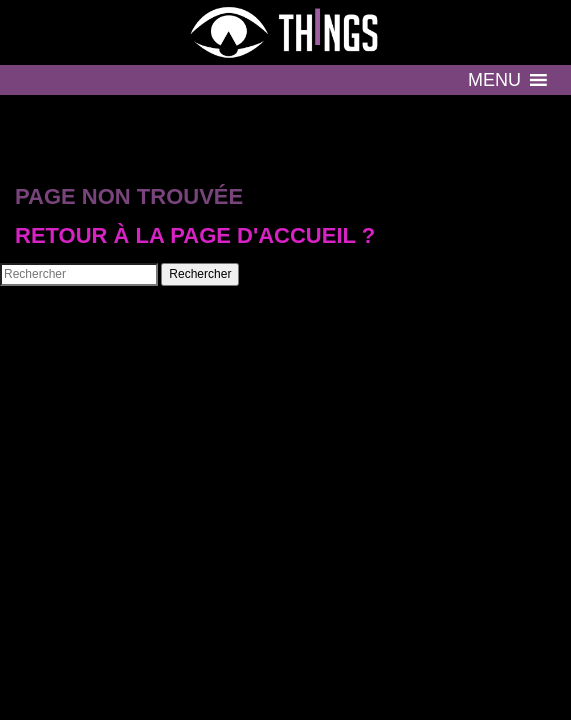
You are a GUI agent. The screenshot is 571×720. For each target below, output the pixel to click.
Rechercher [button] (200, 274)
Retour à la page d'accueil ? (195, 236)
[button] (494, 80)
